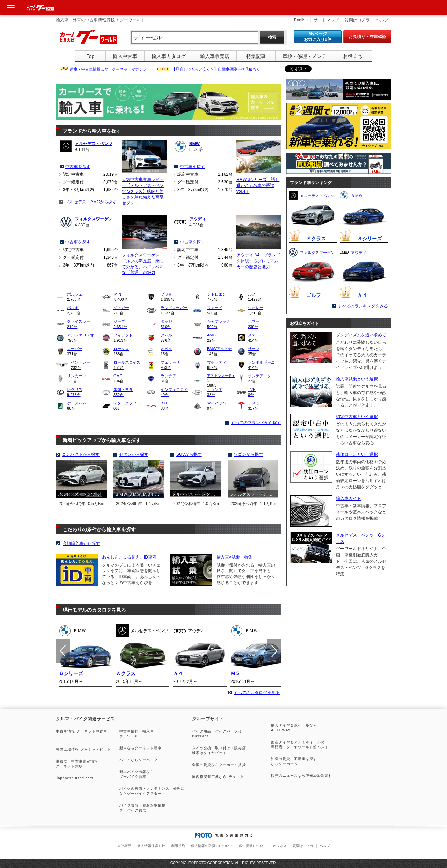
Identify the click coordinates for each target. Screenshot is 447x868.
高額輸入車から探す (81, 544)
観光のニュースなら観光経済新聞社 (302, 776)
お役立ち (353, 56)
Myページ (318, 37)
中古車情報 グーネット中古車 (82, 731)
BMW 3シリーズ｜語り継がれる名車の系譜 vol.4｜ (258, 185)
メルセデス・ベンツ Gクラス (361, 538)
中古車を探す (78, 167)
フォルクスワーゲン (94, 219)
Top (91, 56)
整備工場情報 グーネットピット (83, 749)
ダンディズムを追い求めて (361, 335)
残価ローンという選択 (357, 454)
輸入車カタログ (169, 56)
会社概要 (124, 846)
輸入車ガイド (349, 498)
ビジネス (280, 846)
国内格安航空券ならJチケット (218, 777)
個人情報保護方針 (151, 846)
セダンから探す (134, 454)
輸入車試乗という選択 (357, 379)
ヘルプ (382, 20)
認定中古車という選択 (357, 417)
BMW (195, 144)
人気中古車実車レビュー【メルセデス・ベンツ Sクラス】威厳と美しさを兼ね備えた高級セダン (143, 191)
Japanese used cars (75, 778)
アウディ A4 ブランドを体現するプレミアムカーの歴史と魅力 (258, 261)
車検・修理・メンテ (305, 56)
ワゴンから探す (248, 454)
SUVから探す (189, 454)
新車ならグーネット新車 (141, 748)
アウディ (198, 219)
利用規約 (178, 846)
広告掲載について (253, 846)
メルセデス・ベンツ (94, 144)
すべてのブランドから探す (256, 423)
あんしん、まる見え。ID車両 (129, 557)
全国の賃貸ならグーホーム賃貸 (219, 765)
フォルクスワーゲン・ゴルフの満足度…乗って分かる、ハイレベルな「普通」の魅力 (143, 264)
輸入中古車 (125, 56)
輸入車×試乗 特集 (235, 557)
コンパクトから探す (81, 454)
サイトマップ (326, 20)
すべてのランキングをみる (363, 306)
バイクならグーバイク (139, 760)
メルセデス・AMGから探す (91, 202)
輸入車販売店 (215, 56)
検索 (272, 37)
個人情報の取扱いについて (212, 846)
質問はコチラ (357, 20)
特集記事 (256, 56)
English (301, 20)
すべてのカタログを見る (257, 693)
